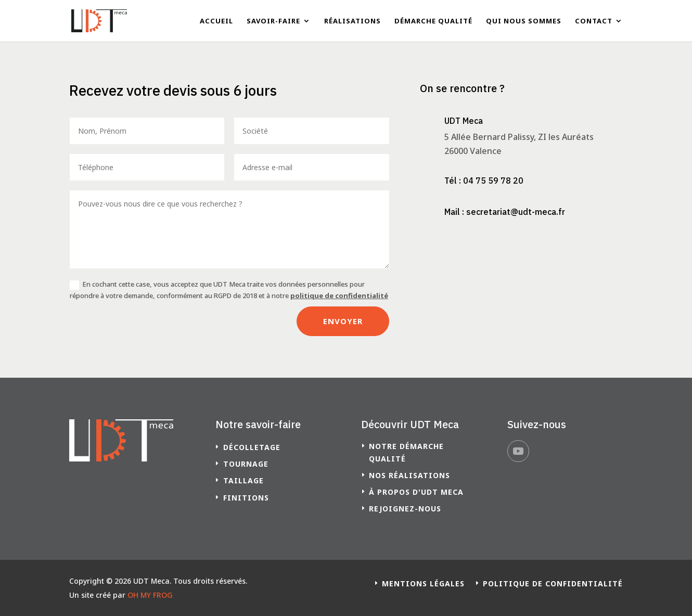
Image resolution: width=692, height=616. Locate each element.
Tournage (246, 464)
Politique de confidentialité (553, 583)
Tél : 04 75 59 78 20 (484, 181)
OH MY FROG (150, 595)
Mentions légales (423, 583)
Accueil (216, 21)
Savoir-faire (273, 21)
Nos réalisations (409, 475)
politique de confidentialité (339, 296)
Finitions (246, 498)
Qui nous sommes (524, 21)
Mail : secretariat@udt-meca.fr (505, 212)
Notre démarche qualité (406, 452)
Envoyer (343, 321)
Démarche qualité (433, 21)
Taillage (244, 480)
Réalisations (353, 21)
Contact (594, 21)
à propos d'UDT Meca (416, 492)
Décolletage (252, 447)
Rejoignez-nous (405, 509)
